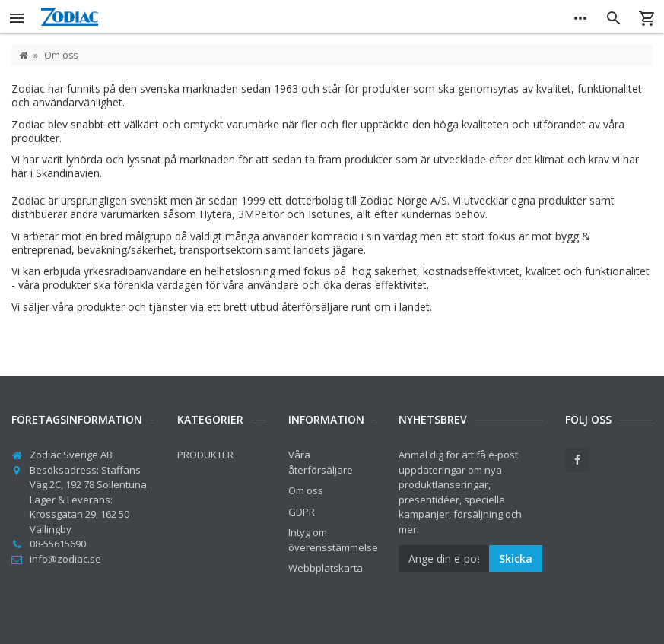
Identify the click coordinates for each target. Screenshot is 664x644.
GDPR (302, 512)
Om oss (306, 490)
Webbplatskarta (326, 568)
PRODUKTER (205, 455)
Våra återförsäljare (321, 462)
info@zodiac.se (65, 559)
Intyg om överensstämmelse (333, 540)
